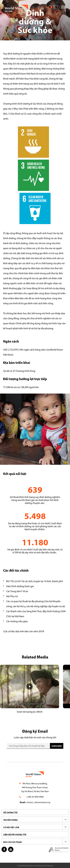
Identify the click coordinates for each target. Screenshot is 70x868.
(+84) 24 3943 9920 (35, 797)
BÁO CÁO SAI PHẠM (12, 842)
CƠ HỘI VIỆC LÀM (11, 828)
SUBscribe (57, 746)
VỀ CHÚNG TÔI (10, 813)
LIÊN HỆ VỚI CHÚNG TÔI (15, 835)
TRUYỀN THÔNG (10, 820)
